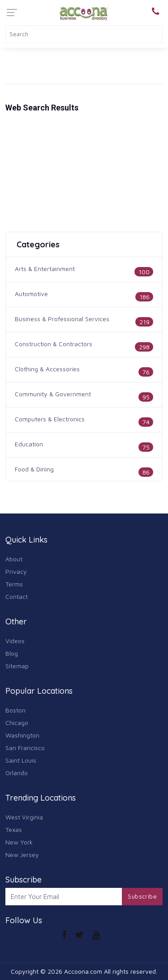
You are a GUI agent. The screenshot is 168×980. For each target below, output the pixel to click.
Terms (14, 584)
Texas (14, 829)
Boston (15, 710)
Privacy (16, 571)
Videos (15, 641)
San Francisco (25, 748)
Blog (12, 653)
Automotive (31, 294)
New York (19, 842)
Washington (22, 735)
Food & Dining (34, 469)
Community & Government (53, 394)
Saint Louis (21, 760)
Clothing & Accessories (47, 369)
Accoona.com (83, 971)
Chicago (17, 723)
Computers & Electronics (50, 419)
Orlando (17, 773)
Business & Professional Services (62, 319)
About (14, 559)
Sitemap (17, 666)
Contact (17, 596)
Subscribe (142, 896)
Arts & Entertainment (45, 269)
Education (29, 444)
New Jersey (22, 855)
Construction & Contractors (54, 344)
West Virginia (24, 817)
